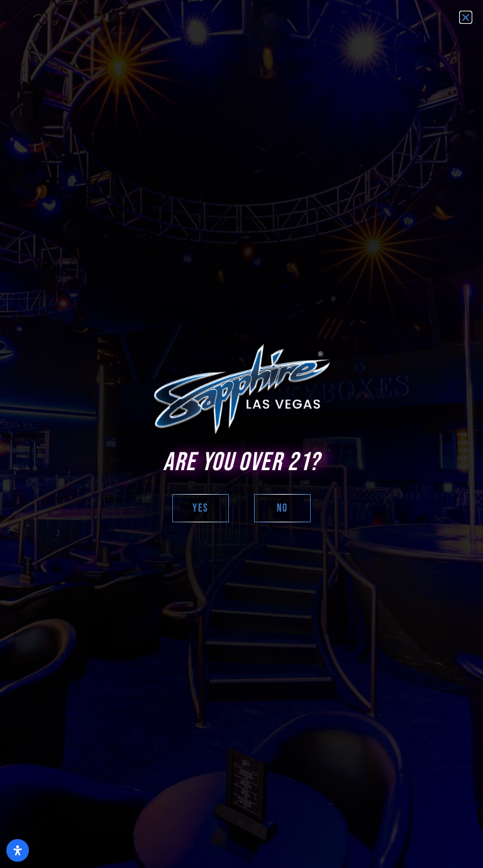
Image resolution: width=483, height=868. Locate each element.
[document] (241, 434)
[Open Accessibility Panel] (18, 850)
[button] (466, 17)
